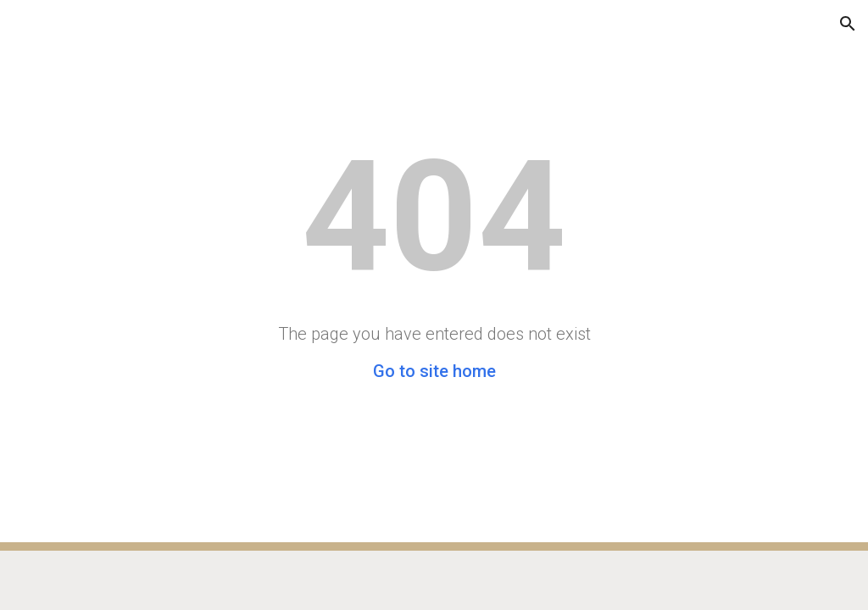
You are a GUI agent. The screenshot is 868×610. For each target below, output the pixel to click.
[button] (20, 23)
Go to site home (434, 371)
